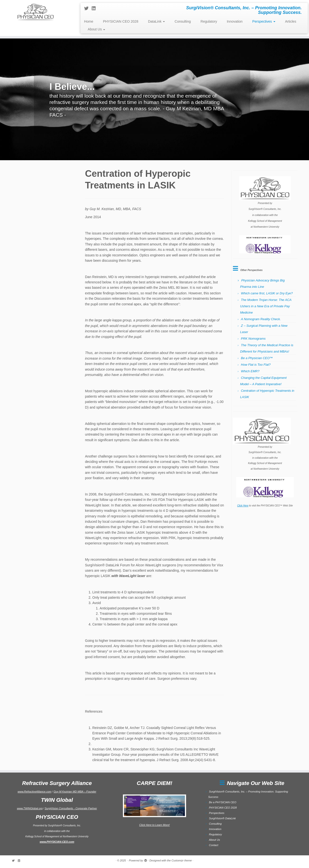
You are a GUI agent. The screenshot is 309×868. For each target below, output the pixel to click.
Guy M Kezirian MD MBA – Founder (75, 792)
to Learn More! (161, 825)
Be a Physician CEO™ (257, 358)
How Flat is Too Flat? (256, 365)
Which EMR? (250, 371)
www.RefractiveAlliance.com (34, 792)
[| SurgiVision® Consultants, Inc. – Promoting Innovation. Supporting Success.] (36, 11)
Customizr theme (182, 860)
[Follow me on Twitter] (88, 9)
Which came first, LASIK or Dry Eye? (267, 293)
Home (89, 21)
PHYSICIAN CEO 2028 (121, 21)
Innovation (235, 21)
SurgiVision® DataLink (222, 818)
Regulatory (209, 21)
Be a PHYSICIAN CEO (223, 802)
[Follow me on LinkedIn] (95, 9)
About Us (96, 29)
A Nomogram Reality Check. (261, 319)
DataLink (156, 21)
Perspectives (264, 21)
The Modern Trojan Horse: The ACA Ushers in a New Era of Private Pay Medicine (266, 306)
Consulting (183, 21)
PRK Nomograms (253, 339)
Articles (291, 21)
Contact (214, 845)
